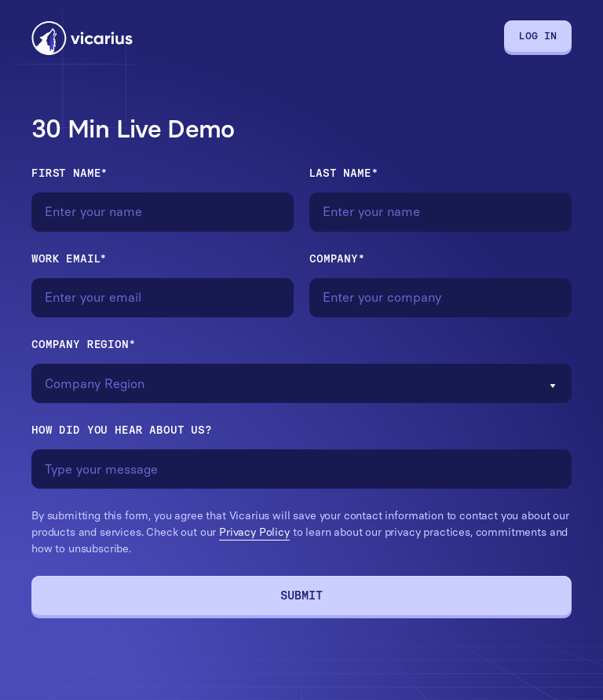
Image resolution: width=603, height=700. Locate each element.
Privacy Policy (254, 532)
